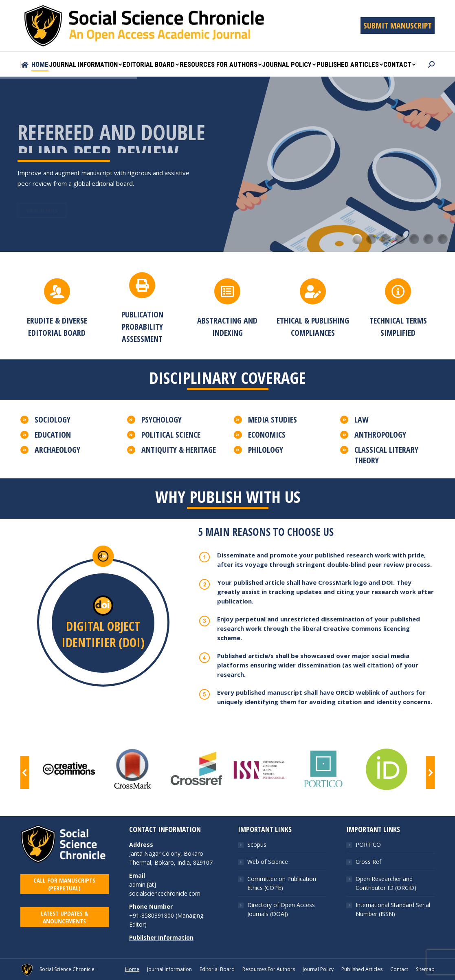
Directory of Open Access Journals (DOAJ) (281, 944)
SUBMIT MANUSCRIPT (398, 25)
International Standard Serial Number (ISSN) (393, 944)
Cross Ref (368, 896)
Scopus (257, 879)
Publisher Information (161, 972)
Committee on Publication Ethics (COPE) (282, 917)
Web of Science (268, 896)
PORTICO (368, 879)
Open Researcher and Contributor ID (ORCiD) (386, 917)
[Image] (68, 769)
